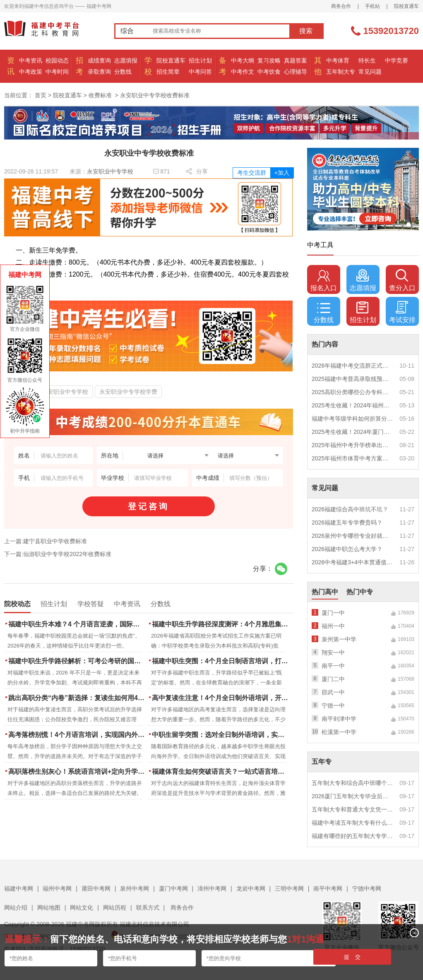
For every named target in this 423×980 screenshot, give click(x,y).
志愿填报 (126, 60)
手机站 (373, 6)
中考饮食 (269, 72)
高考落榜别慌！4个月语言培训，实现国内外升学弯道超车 (77, 735)
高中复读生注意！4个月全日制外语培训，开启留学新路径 (221, 698)
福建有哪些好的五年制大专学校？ (353, 836)
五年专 (322, 762)
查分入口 (402, 280)
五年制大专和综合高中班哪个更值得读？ (353, 783)
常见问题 (370, 72)
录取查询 (99, 72)
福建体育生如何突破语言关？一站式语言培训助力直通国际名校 (221, 772)
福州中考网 (57, 889)
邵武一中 (333, 692)
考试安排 (402, 312)
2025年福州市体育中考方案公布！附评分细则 (353, 458)
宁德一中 (333, 706)
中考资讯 (31, 60)
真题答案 (296, 60)
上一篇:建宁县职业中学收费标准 (46, 541)
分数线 (123, 72)
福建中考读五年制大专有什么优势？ (353, 823)
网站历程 (115, 908)
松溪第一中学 (339, 732)
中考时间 (57, 72)
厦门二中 (333, 679)
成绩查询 (99, 60)
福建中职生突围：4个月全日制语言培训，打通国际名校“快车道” (221, 661)
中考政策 (31, 72)
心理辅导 (296, 72)
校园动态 (57, 60)
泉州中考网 (135, 889)
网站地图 (49, 908)
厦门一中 (333, 613)
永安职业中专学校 (110, 171)
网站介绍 (16, 908)
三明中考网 (289, 889)
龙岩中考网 (251, 889)
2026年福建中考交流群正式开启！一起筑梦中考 (353, 366)
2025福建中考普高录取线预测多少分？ (353, 379)
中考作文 (243, 72)
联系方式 (148, 908)
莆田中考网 (96, 889)
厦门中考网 (173, 889)
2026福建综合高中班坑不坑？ (350, 509)
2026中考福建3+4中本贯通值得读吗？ (353, 562)
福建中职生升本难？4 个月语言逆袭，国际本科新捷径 (77, 624)
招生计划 (200, 60)
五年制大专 (341, 72)
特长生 (367, 60)
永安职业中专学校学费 (128, 392)
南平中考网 (328, 889)
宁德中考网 (367, 889)
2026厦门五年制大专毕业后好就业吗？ (353, 796)
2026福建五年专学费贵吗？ (347, 523)
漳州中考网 (212, 889)
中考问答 (200, 72)
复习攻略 (269, 60)
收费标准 (100, 95)
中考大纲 (243, 60)
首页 (41, 95)
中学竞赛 (397, 60)
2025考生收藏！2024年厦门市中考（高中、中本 (353, 432)
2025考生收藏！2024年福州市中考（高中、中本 (353, 405)
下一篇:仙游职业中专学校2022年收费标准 (58, 554)
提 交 (352, 957)
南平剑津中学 (339, 719)
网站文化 (82, 908)
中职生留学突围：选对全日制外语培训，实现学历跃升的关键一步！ (221, 735)
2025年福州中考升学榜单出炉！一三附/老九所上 (353, 445)
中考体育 (338, 60)
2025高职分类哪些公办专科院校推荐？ (353, 392)
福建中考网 (19, 889)
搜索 (306, 31)
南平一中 (333, 666)
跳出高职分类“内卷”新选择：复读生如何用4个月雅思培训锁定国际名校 (77, 698)
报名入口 (324, 280)
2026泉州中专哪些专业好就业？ (353, 536)
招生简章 (168, 72)
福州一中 (333, 626)
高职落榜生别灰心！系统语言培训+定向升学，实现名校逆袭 (77, 772)
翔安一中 (333, 653)
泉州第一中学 (339, 639)
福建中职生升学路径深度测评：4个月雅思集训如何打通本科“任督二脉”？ (221, 624)
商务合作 (341, 6)
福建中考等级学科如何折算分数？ (353, 419)
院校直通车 (406, 6)
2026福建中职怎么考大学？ (347, 549)
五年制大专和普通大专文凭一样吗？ (353, 809)
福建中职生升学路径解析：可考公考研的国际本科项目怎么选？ (77, 661)
